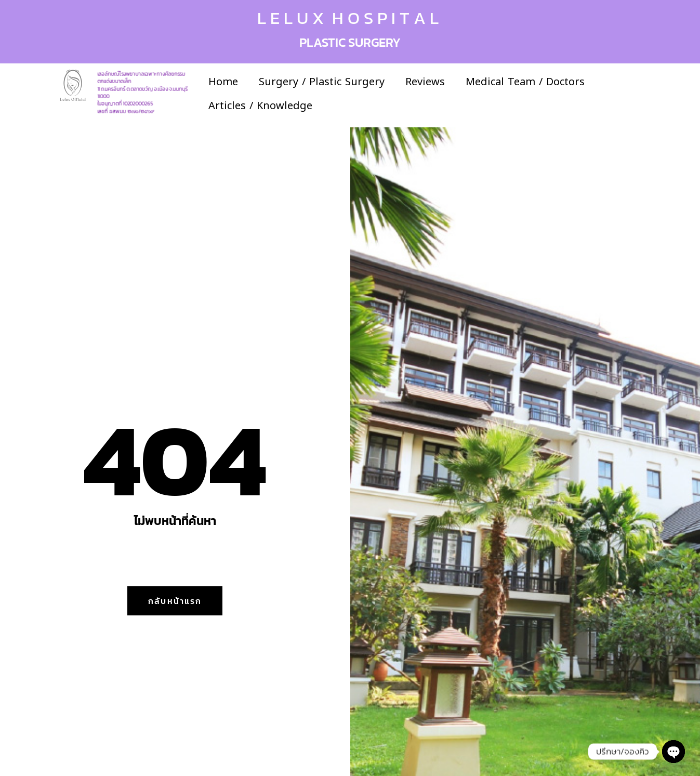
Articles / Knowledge (260, 106)
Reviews (425, 82)
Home (223, 82)
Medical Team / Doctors (525, 82)
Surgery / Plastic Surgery (322, 82)
